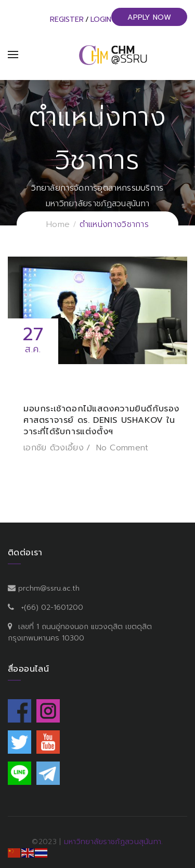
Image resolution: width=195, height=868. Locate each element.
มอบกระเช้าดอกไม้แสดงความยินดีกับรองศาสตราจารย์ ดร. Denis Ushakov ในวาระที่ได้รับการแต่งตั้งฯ (101, 420)
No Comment (122, 448)
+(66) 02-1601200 (52, 607)
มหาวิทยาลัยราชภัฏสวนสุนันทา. (114, 842)
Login (101, 19)
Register (67, 19)
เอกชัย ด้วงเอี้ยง (54, 448)
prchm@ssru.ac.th (49, 588)
